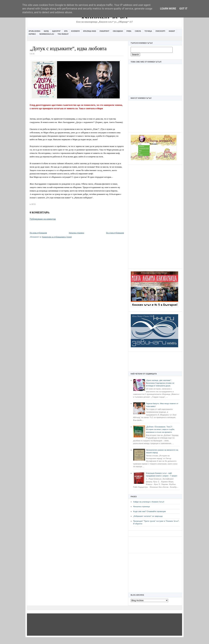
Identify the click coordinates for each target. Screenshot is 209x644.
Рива (129, 31)
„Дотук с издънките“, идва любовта (68, 48)
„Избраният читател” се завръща (148, 516)
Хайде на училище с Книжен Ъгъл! (149, 502)
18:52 (33, 204)
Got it (183, 9)
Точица (148, 31)
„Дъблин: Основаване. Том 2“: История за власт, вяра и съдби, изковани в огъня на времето (160, 429)
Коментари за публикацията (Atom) (57, 237)
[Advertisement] (155, 216)
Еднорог (56, 31)
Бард (46, 31)
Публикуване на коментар (43, 219)
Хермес (32, 34)
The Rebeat (63, 34)
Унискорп (160, 31)
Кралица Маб (90, 31)
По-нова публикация (38, 233)
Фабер (172, 31)
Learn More (168, 9)
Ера (66, 31)
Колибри (75, 31)
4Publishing (34, 31)
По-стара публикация (115, 233)
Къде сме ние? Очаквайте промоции (149, 511)
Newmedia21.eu (47, 34)
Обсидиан (118, 31)
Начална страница (141, 507)
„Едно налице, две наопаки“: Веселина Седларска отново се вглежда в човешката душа (160, 383)
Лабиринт (104, 31)
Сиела (138, 31)
